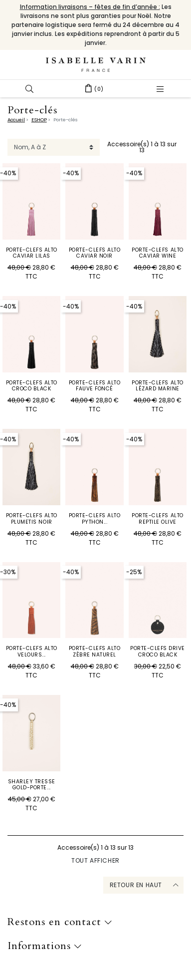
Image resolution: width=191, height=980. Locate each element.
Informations (45, 946)
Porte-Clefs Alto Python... (95, 518)
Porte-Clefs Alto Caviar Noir (95, 253)
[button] (30, 89)
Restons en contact (60, 922)
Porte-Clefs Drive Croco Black (158, 651)
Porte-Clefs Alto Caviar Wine (157, 253)
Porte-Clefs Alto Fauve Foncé (95, 386)
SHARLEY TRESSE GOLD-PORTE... (32, 785)
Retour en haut (136, 885)
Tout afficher (95, 860)
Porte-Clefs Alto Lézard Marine (157, 386)
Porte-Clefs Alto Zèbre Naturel (95, 651)
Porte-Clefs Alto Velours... (32, 651)
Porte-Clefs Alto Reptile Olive (157, 518)
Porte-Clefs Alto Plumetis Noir (32, 518)
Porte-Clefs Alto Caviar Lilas (32, 253)
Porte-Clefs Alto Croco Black (32, 386)
